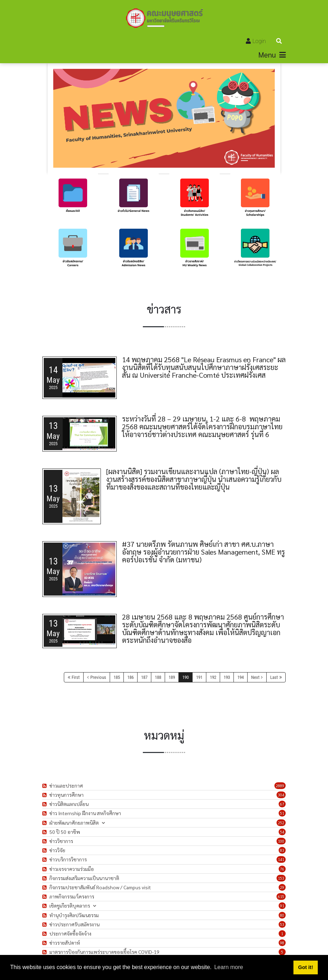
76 (282, 869)
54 (282, 832)
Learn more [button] (229, 967)
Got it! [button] (305, 967)
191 (199, 677)
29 (282, 887)
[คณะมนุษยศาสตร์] (164, 18)
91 (282, 906)
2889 (280, 786)
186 (130, 677)
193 (227, 677)
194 (241, 677)
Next (255, 677)
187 (144, 677)
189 (172, 677)
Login (259, 41)
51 (282, 813)
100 (281, 841)
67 (282, 804)
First (76, 677)
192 (213, 677)
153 (281, 878)
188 (158, 677)
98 (282, 943)
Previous (98, 677)
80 (282, 915)
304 (281, 795)
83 (282, 850)
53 (282, 924)
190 (186, 677)
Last (274, 677)
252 (281, 823)
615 (281, 897)
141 (281, 859)
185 (117, 677)
